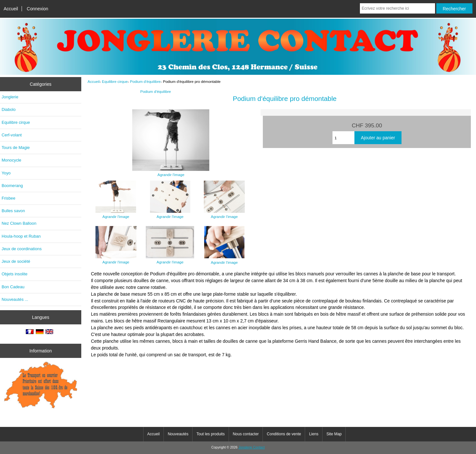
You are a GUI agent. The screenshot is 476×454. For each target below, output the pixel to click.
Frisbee (9, 198)
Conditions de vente (284, 434)
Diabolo (9, 109)
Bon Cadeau (13, 287)
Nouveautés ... (15, 299)
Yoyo (6, 173)
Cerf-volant (12, 135)
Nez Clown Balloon (19, 223)
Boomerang (12, 186)
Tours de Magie (16, 148)
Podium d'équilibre (145, 81)
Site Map (334, 434)
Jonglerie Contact (252, 447)
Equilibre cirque (115, 81)
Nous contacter (246, 434)
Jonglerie (10, 97)
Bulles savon (13, 211)
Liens (314, 434)
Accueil (11, 9)
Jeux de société (16, 261)
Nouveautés (178, 434)
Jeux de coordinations (22, 249)
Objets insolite (15, 274)
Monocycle (11, 160)
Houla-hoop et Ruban (21, 236)
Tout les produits (210, 434)
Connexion (38, 9)
